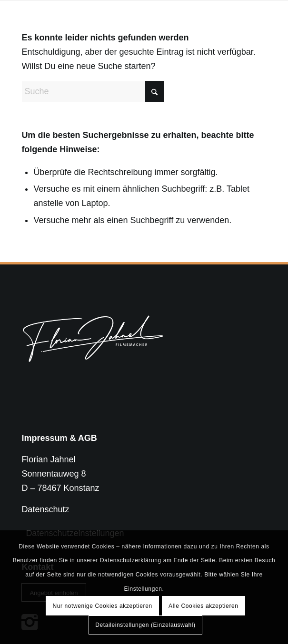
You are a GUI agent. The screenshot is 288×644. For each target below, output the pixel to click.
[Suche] (93, 92)
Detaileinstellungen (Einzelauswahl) (145, 625)
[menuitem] (253, 19)
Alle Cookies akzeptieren (203, 606)
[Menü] (253, 19)
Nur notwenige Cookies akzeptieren (102, 606)
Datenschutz (45, 509)
